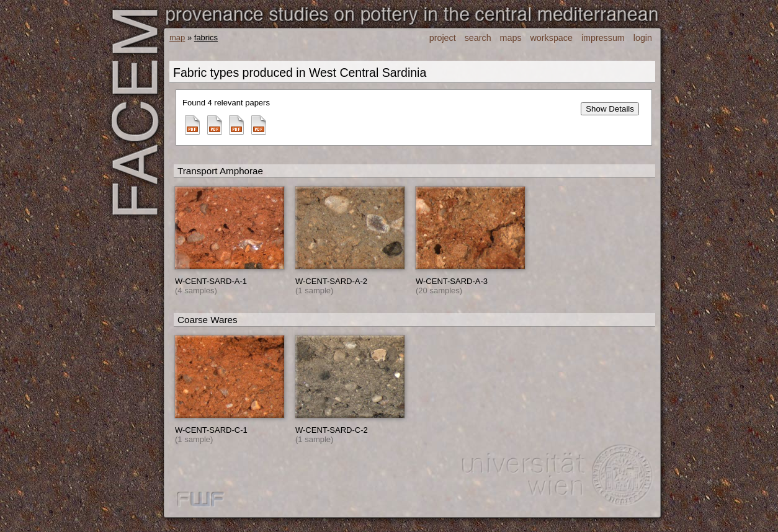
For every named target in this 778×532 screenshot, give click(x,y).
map (177, 38)
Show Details (610, 109)
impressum (603, 38)
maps (511, 38)
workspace (552, 38)
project (443, 38)
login (643, 38)
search (478, 38)
